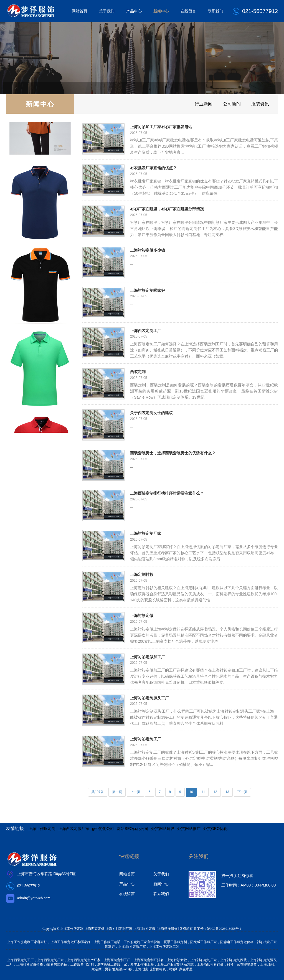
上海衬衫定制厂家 (146, 533)
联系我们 (215, 11)
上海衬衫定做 (142, 615)
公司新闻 (225, 104)
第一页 (117, 792)
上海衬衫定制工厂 (146, 739)
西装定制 (138, 372)
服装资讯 (258, 104)
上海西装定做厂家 (74, 829)
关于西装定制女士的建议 (151, 413)
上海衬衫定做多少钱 (148, 250)
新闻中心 (161, 11)
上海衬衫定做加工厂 (148, 657)
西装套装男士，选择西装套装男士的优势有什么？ (173, 453)
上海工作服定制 (42, 829)
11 (203, 792)
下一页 (242, 792)
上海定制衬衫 (142, 574)
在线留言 (188, 11)
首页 (11, 88)
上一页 (135, 792)
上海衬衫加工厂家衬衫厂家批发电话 (161, 127)
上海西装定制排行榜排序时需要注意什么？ (167, 493)
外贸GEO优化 (215, 829)
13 (227, 792)
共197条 (98, 792)
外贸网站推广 (189, 829)
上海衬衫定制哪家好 (148, 290)
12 (215, 792)
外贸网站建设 (163, 829)
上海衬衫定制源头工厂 (149, 698)
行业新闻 (193, 104)
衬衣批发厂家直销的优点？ (153, 168)
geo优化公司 (103, 829)
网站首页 (80, 11)
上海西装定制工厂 (146, 331)
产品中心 (134, 11)
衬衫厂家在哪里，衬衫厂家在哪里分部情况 (167, 209)
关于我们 (107, 11)
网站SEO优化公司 (133, 829)
